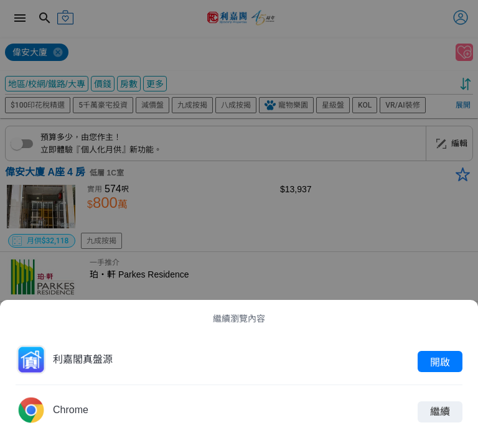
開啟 (440, 362)
